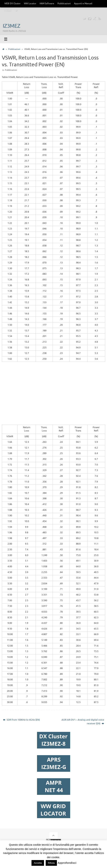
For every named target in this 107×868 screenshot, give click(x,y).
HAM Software (47, 4)
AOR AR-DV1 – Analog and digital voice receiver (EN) (83, 722)
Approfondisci (67, 863)
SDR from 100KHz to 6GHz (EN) (21, 720)
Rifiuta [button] (51, 863)
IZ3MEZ (12, 26)
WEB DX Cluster (13, 4)
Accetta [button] (38, 863)
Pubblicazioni (64, 4)
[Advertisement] (54, 395)
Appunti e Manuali (83, 4)
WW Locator (30, 4)
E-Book (8, 11)
